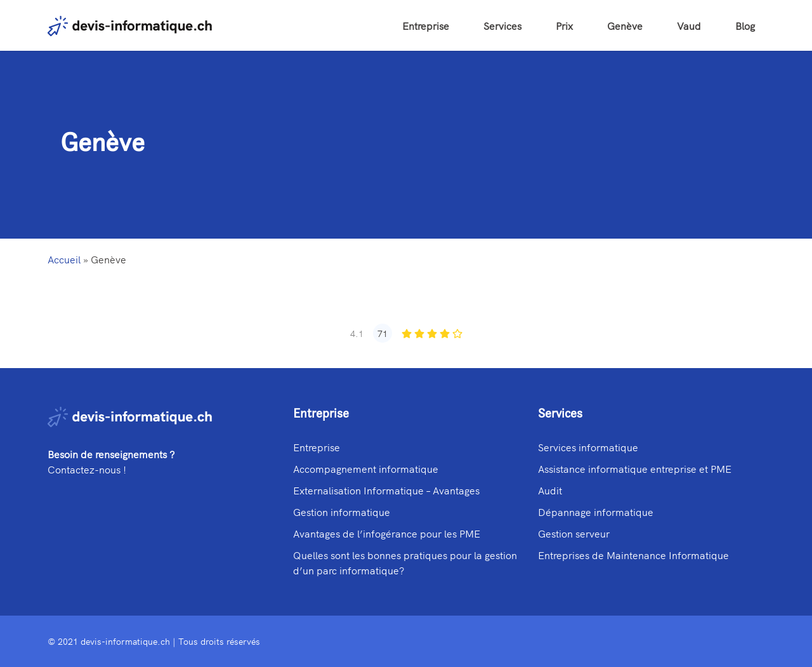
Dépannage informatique (596, 512)
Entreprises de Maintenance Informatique (633, 555)
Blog (745, 25)
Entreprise (426, 25)
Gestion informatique (342, 512)
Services (502, 25)
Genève (625, 25)
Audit (550, 490)
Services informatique (588, 447)
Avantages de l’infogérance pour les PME (387, 533)
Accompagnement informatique (366, 468)
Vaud (689, 25)
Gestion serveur (574, 533)
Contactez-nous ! (87, 469)
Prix (564, 25)
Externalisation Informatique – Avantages (386, 490)
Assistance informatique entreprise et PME (635, 468)
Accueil (64, 259)
